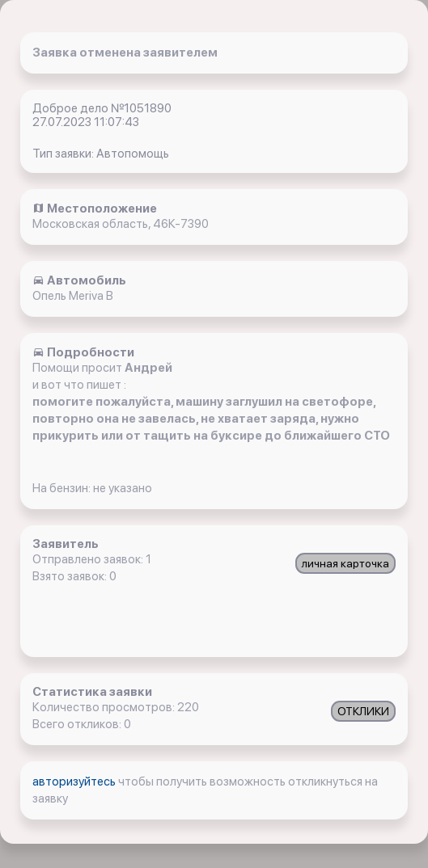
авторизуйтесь (75, 782)
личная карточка (345, 563)
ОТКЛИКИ (363, 711)
